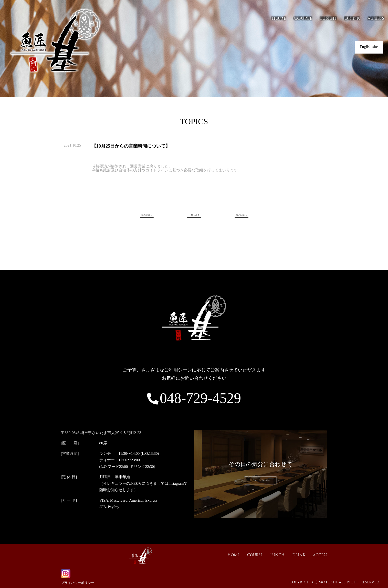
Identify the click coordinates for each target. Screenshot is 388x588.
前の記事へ (157, 215)
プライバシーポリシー (78, 583)
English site (369, 47)
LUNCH (328, 19)
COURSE (303, 19)
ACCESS (376, 19)
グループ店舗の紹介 (260, 481)
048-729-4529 (194, 398)
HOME (279, 19)
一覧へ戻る (194, 215)
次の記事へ (231, 215)
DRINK (352, 19)
